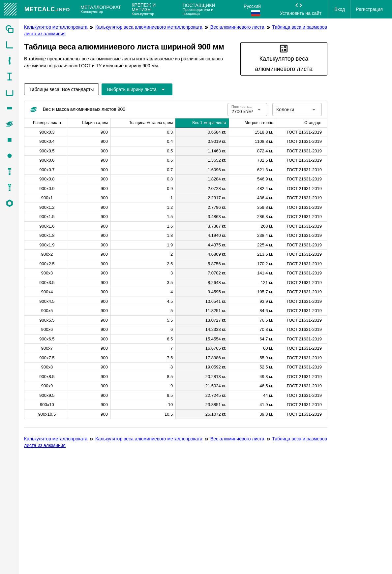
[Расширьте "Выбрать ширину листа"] (137, 89)
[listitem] (9, 29)
